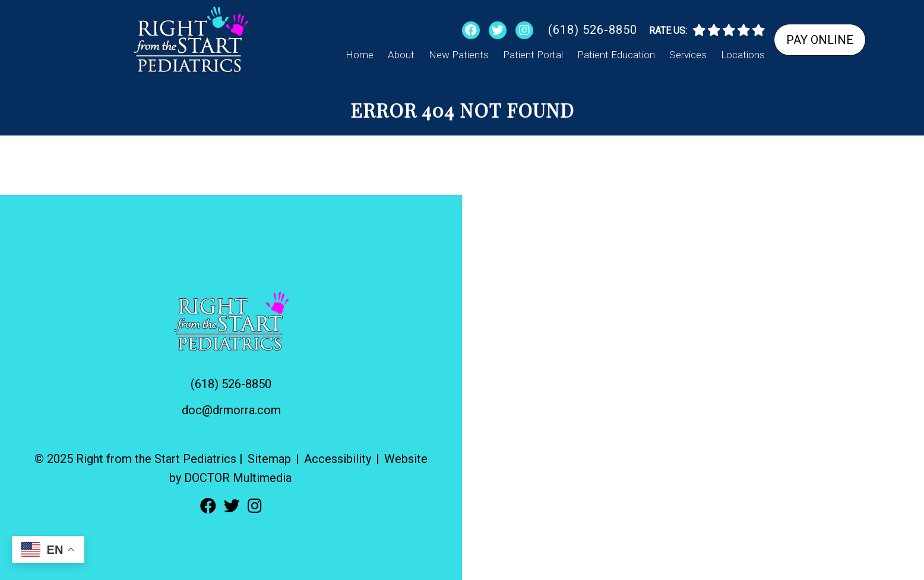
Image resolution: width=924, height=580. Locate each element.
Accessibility (338, 459)
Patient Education (616, 55)
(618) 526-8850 (593, 30)
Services (688, 55)
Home (360, 55)
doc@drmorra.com (231, 410)
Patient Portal (533, 55)
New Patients (459, 55)
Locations (743, 55)
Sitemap (269, 459)
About (401, 55)
